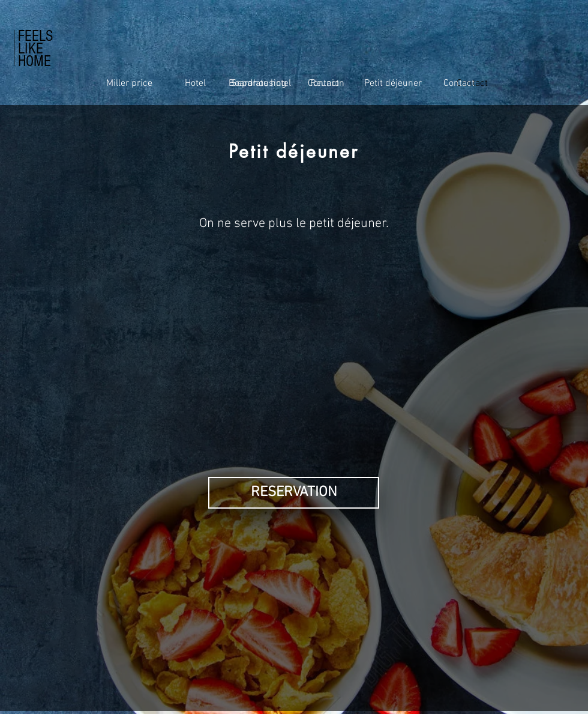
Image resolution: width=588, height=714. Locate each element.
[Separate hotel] (261, 83)
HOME (34, 61)
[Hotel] (195, 83)
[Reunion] (327, 83)
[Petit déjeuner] (393, 83)
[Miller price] (129, 83)
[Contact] (459, 83)
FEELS (35, 36)
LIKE (31, 49)
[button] (294, 493)
